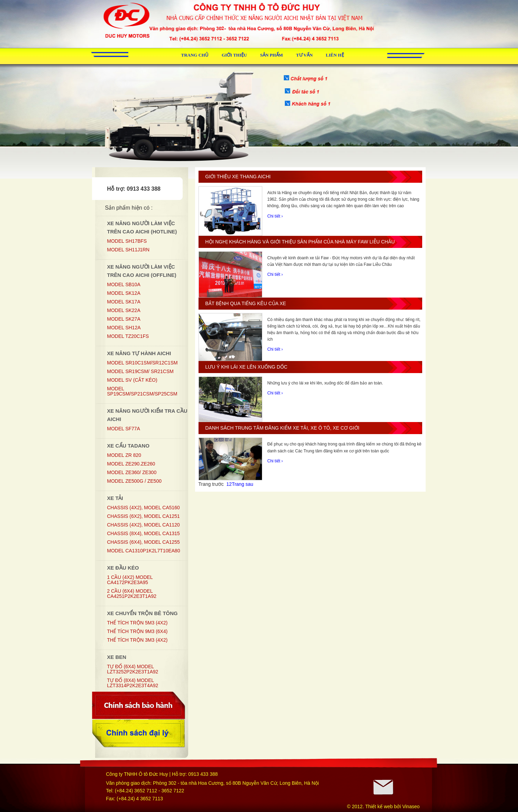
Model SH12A (124, 328)
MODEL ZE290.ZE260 (131, 464)
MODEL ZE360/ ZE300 (132, 472)
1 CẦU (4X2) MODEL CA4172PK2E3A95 (130, 580)
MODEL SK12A (124, 293)
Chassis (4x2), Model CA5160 (144, 508)
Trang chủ (195, 55)
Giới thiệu (234, 55)
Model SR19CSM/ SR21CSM (140, 371)
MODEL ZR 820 (124, 455)
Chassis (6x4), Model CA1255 (144, 542)
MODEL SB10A (124, 284)
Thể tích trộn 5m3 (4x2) (138, 623)
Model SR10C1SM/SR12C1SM (143, 363)
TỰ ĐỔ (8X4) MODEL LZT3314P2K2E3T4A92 (133, 683)
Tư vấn (304, 55)
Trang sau (242, 484)
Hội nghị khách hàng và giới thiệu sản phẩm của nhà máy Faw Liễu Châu (300, 242)
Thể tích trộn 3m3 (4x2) (138, 640)
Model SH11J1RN (128, 250)
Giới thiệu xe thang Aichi (238, 177)
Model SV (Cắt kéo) (132, 380)
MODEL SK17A (124, 302)
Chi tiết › (275, 216)
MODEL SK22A (124, 310)
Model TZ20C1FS (128, 336)
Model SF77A (124, 429)
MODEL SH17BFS (127, 241)
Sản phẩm (272, 55)
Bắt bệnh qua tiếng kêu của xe (246, 303)
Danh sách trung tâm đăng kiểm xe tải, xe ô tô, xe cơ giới (282, 428)
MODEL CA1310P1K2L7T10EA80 (144, 551)
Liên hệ (335, 55)
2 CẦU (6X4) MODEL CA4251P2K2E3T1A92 (132, 594)
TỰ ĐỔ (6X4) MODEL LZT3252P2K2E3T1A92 (133, 669)
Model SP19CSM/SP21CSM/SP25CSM (142, 391)
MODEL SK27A (124, 319)
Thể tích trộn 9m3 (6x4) (138, 631)
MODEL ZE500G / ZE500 (134, 481)
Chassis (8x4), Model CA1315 (144, 533)
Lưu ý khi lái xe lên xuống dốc (246, 367)
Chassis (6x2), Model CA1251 (144, 516)
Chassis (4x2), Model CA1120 (144, 525)
